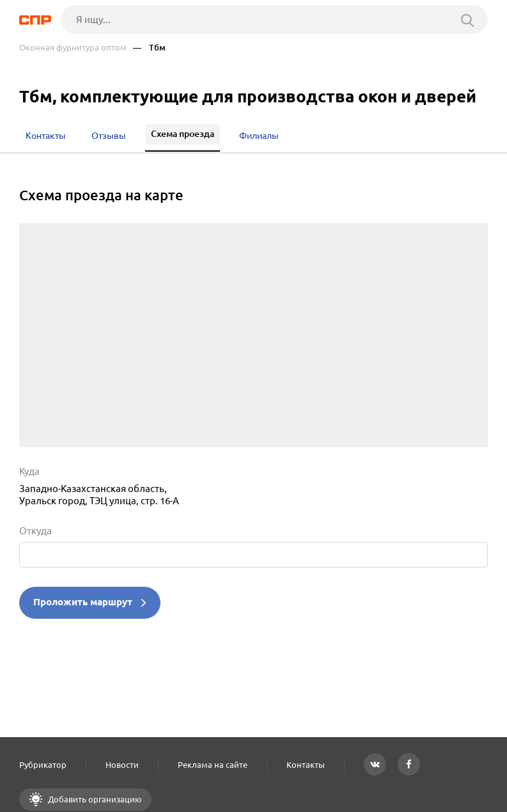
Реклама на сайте (213, 765)
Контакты (306, 765)
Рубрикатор (43, 765)
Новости (122, 765)
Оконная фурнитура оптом (73, 48)
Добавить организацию (94, 799)
